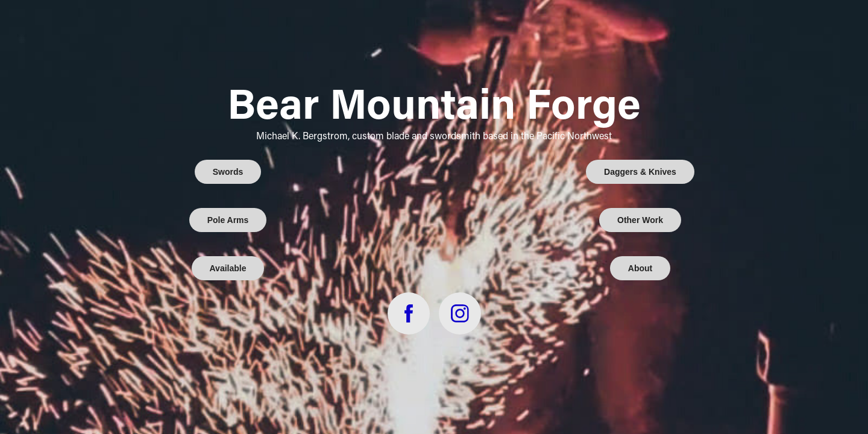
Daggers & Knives (640, 172)
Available (228, 268)
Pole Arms (228, 220)
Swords (228, 172)
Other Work (640, 220)
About (640, 268)
